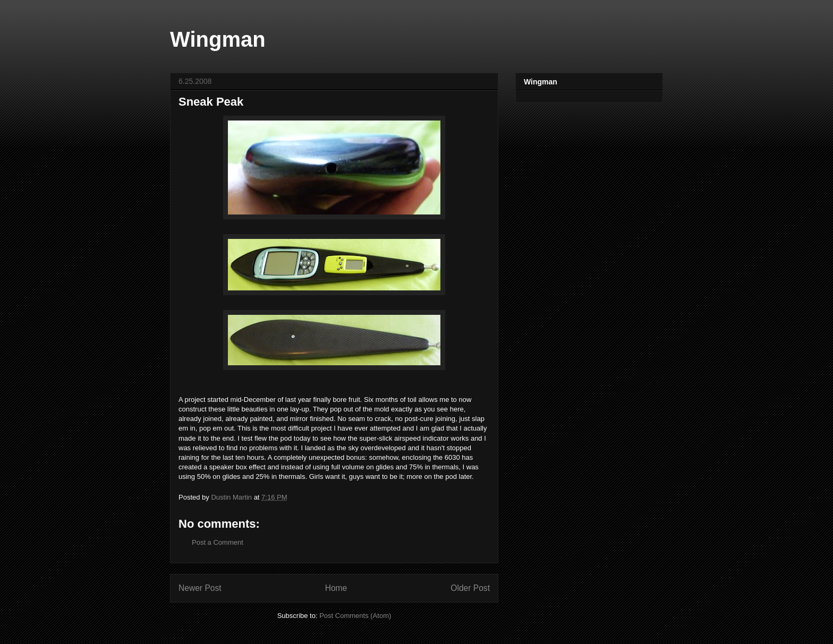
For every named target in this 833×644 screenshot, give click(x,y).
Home (336, 588)
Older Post (470, 588)
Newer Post (200, 588)
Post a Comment (218, 542)
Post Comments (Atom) (355, 616)
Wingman (218, 39)
